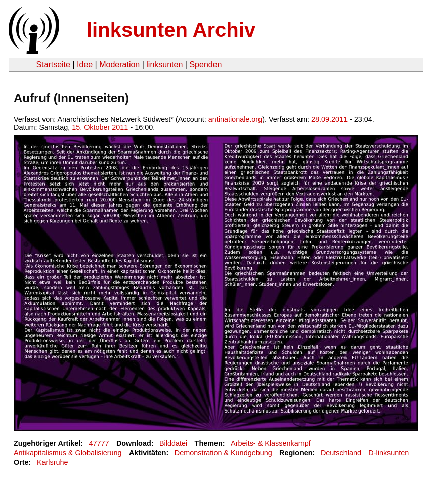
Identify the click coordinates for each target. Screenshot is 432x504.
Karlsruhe (53, 462)
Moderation (119, 64)
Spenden (205, 64)
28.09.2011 (329, 119)
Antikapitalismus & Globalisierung (68, 453)
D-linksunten (388, 453)
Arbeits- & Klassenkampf (271, 443)
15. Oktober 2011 (100, 127)
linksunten (164, 64)
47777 (99, 443)
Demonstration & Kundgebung (223, 453)
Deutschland (341, 453)
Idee (85, 64)
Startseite (53, 64)
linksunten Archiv (171, 30)
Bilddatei (173, 443)
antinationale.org (235, 119)
